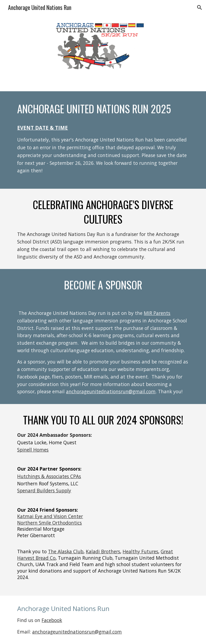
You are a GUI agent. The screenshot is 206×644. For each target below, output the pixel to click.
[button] (200, 8)
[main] (103, 109)
